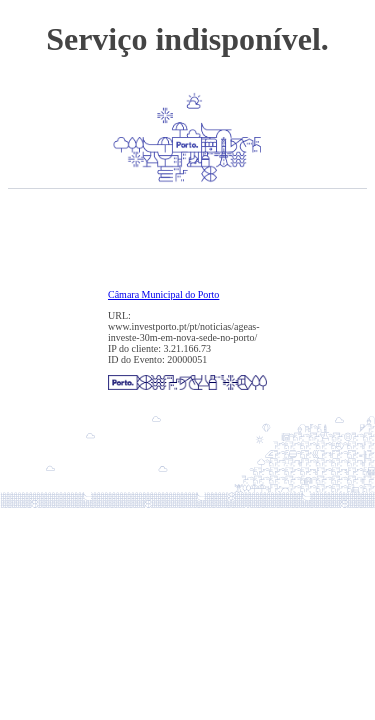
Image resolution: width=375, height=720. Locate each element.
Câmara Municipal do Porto (163, 294)
